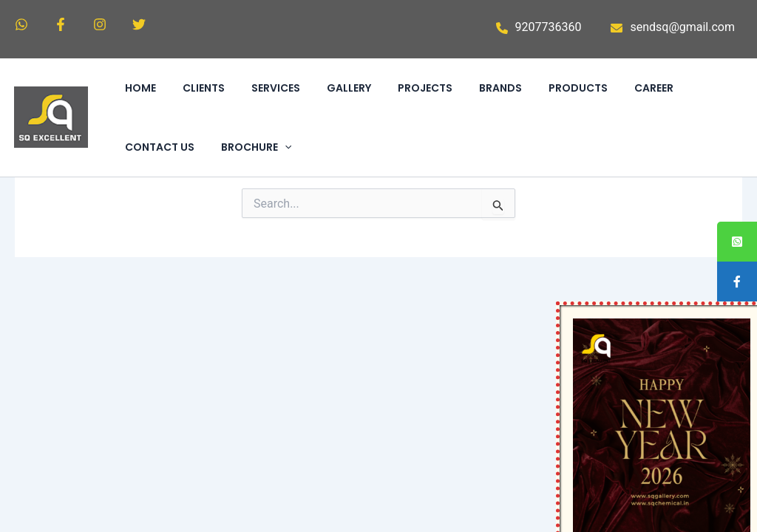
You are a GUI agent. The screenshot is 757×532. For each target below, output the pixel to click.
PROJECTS (425, 88)
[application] (285, 147)
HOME (140, 88)
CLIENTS (204, 88)
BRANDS (500, 88)
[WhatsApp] (21, 24)
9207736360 (549, 27)
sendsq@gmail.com (682, 27)
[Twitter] (139, 24)
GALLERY (349, 88)
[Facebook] (61, 24)
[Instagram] (100, 24)
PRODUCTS (578, 88)
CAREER (654, 88)
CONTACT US (160, 147)
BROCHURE (256, 147)
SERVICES (276, 88)
